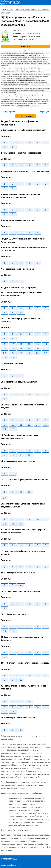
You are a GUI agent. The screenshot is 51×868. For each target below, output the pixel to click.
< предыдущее (8, 111)
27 (46, 353)
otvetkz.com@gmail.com (11, 865)
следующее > (44, 111)
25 (29, 353)
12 (29, 344)
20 (37, 349)
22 (4, 353)
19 (29, 349)
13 (37, 344)
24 (21, 353)
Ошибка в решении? (26, 116)
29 (13, 357)
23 (13, 353)
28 (4, 357)
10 (13, 344)
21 (46, 349)
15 (4, 349)
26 (37, 353)
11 (21, 344)
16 (4, 429)
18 (21, 349)
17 (13, 349)
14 (46, 344)
